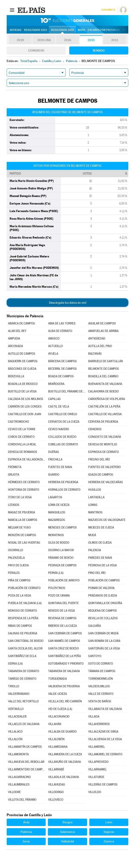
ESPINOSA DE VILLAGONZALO (27, 459)
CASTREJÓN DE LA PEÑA (104, 407)
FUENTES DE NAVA (60, 467)
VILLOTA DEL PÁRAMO (22, 800)
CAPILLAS (54, 399)
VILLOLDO (95, 792)
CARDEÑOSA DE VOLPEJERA (107, 399)
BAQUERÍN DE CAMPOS (23, 361)
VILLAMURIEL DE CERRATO (105, 754)
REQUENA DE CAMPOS (103, 611)
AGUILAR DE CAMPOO (102, 323)
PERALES (14, 573)
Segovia (109, 832)
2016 (67, 40)
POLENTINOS (57, 588)
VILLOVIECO (56, 800)
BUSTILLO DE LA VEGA (22, 391)
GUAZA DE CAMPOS (101, 475)
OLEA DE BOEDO (59, 543)
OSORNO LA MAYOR (61, 550)
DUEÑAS (54, 452)
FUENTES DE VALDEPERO (104, 467)
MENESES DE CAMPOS (62, 527)
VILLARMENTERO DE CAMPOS (27, 769)
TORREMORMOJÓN (101, 679)
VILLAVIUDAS (57, 785)
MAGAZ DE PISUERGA (21, 512)
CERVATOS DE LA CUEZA (64, 422)
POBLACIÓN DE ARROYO (64, 580)
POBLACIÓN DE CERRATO (24, 588)
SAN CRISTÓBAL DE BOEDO (26, 641)
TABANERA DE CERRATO (24, 671)
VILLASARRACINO (19, 777)
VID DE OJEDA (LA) (60, 709)
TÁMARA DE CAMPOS (102, 671)
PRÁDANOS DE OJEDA (103, 596)
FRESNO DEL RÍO (99, 459)
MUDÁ (92, 535)
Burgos (67, 822)
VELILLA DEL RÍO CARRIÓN (65, 701)
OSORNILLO (16, 550)
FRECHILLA (55, 459)
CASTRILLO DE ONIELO (63, 414)
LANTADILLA (96, 497)
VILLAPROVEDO (98, 762)
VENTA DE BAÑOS (100, 701)
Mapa (81, 30)
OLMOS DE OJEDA (100, 543)
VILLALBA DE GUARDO (62, 732)
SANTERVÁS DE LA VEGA (104, 648)
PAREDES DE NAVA (100, 558)
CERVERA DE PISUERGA (103, 422)
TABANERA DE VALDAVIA (64, 671)
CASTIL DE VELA (59, 407)
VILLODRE (14, 792)
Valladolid (67, 841)
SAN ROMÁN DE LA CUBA (104, 641)
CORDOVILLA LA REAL (22, 444)
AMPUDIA (14, 339)
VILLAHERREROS (99, 724)
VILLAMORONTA (18, 754)
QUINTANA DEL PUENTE (63, 603)
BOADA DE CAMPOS (61, 376)
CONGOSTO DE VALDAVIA (105, 437)
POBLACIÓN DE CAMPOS (104, 580)
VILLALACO (15, 732)
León (109, 822)
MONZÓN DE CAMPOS (22, 535)
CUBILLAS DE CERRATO (63, 444)
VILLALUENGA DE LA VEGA (105, 739)
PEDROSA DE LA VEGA (102, 565)
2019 (20, 40)
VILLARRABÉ (56, 769)
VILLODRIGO (56, 792)
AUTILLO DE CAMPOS (22, 354)
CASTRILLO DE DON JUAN (25, 414)
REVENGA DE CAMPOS (62, 618)
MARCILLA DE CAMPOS (23, 520)
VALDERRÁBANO (19, 694)
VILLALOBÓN (56, 739)
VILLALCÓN (15, 739)
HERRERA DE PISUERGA (63, 482)
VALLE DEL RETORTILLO (23, 701)
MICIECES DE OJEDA (101, 527)
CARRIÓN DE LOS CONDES (25, 407)
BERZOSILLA (16, 376)
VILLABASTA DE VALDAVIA (105, 709)
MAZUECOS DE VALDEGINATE (107, 520)
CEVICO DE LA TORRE (22, 429)
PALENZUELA (16, 558)
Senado (99, 50)
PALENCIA (95, 550)
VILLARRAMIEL (98, 769)
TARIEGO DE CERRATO (22, 679)
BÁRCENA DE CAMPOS (62, 361)
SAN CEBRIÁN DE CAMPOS (65, 633)
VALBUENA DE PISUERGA (64, 686)
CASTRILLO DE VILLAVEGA (105, 414)
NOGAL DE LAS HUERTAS (24, 543)
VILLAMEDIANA (58, 747)
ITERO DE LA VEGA (20, 497)
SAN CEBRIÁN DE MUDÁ (103, 633)
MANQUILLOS (57, 512)
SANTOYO (95, 656)
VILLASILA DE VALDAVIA (63, 777)
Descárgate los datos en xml (68, 303)
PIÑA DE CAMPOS (19, 580)
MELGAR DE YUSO (19, 527)
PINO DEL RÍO (97, 573)
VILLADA (94, 716)
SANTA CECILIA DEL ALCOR (25, 648)
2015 (91, 40)
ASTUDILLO (55, 346)
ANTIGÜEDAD (97, 339)
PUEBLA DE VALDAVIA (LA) (25, 603)
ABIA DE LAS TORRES (62, 323)
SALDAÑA (95, 626)
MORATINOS (56, 535)
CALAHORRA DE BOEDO (103, 391)
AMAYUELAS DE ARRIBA (103, 331)
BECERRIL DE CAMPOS (62, 369)
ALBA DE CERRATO (60, 331)
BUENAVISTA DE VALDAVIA (105, 384)
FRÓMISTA (15, 467)
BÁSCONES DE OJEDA (22, 369)
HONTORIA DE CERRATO (24, 490)
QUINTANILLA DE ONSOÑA (105, 603)
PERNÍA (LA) (56, 573)
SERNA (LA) (15, 664)
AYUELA (53, 354)
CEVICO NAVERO (59, 429)
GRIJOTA (14, 475)
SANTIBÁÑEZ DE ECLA (22, 656)
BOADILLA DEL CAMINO (103, 376)
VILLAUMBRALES (19, 785)
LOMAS (93, 505)
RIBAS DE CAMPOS (20, 626)
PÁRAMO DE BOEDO (61, 558)
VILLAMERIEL (97, 747)
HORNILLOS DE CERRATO (64, 490)
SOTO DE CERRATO (101, 664)
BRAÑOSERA (56, 384)
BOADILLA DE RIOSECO (23, 384)
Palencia (26, 832)
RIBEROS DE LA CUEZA (62, 626)
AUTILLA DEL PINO (100, 346)
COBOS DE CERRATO (21, 437)
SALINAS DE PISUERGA (23, 633)
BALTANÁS (95, 354)
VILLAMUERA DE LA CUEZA (65, 754)
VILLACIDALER (17, 716)
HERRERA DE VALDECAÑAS (106, 482)
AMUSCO (54, 339)
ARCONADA (15, 346)
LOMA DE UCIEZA (59, 505)
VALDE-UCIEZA (57, 694)
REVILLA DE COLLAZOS (103, 618)
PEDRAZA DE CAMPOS (62, 565)
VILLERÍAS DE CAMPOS (103, 785)
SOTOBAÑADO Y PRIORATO (66, 664)
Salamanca (67, 832)
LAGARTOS (55, 497)
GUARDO (54, 475)
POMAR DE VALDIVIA (101, 588)
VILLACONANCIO (59, 716)
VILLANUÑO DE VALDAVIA (64, 762)
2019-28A (44, 40)
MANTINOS (95, 512)
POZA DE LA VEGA (19, 596)
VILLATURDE (96, 777)
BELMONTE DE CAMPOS (104, 369)
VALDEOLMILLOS (99, 686)
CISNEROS (95, 429)
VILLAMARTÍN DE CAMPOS (25, 747)
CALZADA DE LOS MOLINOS (26, 399)
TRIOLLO (14, 686)
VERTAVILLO (16, 709)
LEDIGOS (14, 505)
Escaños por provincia (104, 30)
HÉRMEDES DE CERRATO (24, 482)
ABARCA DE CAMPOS (21, 323)
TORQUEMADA (57, 679)
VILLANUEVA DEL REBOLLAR (26, 762)
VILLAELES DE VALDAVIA (24, 724)
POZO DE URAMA (59, 596)
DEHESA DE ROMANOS (23, 452)
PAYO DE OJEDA (18, 565)
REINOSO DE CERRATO (22, 611)
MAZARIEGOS (57, 520)
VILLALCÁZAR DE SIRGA (103, 732)
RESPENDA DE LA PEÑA (23, 618)
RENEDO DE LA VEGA (61, 611)
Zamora (109, 841)
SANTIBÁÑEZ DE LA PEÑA (64, 656)
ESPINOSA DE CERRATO (103, 452)
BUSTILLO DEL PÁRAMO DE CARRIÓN (67, 391)
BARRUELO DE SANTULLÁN (106, 361)
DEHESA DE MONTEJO (103, 444)
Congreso (36, 50)
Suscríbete (108, 10)
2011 (115, 40)
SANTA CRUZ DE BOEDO (63, 648)
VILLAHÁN (55, 724)
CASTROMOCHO (18, 422)
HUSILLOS (95, 490)
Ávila (26, 822)
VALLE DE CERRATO (101, 694)
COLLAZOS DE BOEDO (62, 437)
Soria (26, 841)
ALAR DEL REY (17, 331)
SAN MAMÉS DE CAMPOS (64, 641)
